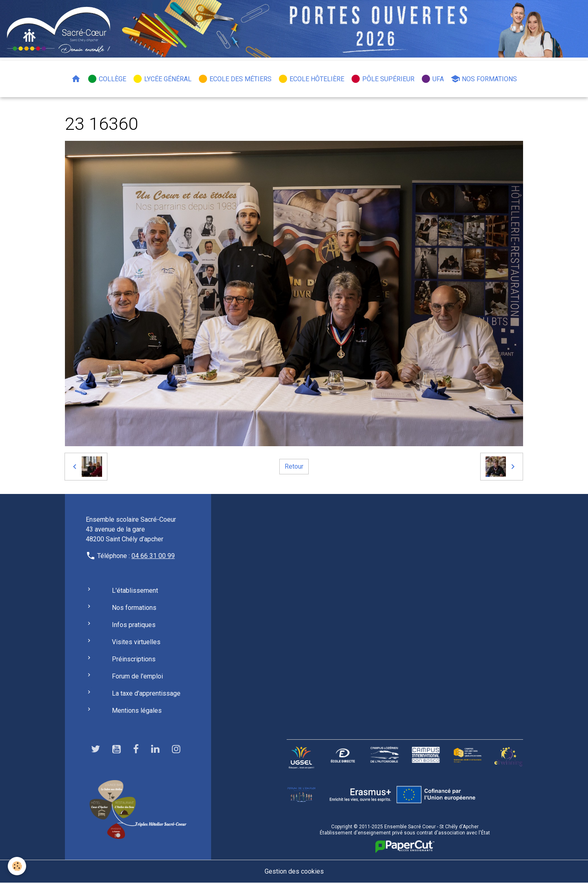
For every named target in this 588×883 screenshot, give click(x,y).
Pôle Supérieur (383, 79)
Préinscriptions (134, 659)
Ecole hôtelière (311, 79)
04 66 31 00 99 (153, 556)
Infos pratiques (134, 625)
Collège (107, 79)
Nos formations (484, 79)
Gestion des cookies (294, 871)
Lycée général (162, 79)
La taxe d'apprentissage (146, 693)
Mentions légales (137, 711)
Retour (294, 466)
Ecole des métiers (235, 79)
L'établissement (135, 591)
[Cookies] (17, 866)
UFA (432, 79)
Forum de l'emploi (137, 676)
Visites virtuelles (136, 642)
